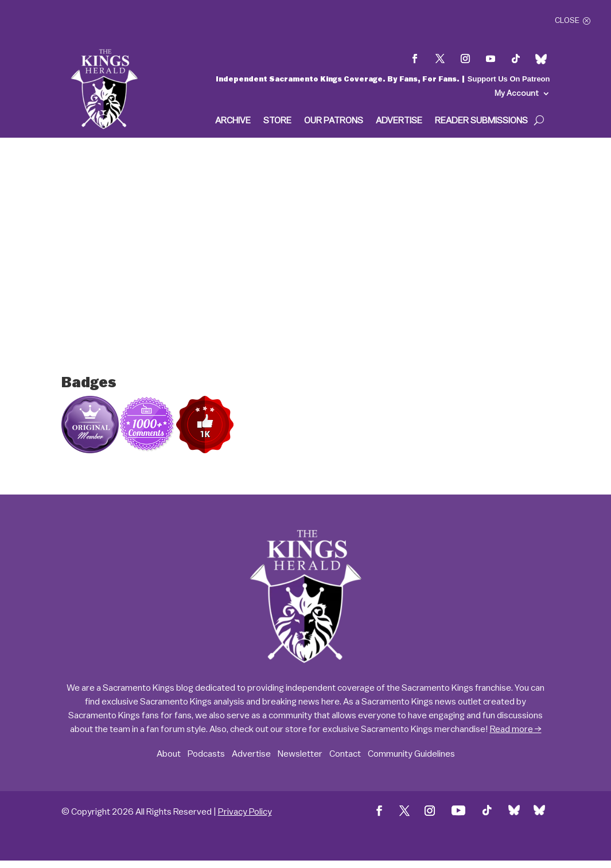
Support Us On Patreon (509, 79)
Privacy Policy (245, 812)
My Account (517, 94)
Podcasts (206, 754)
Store (277, 121)
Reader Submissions (481, 121)
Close (567, 21)
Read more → (516, 729)
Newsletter (300, 754)
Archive (233, 121)
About (169, 754)
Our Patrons (334, 121)
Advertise (399, 121)
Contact (345, 754)
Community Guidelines (411, 754)
